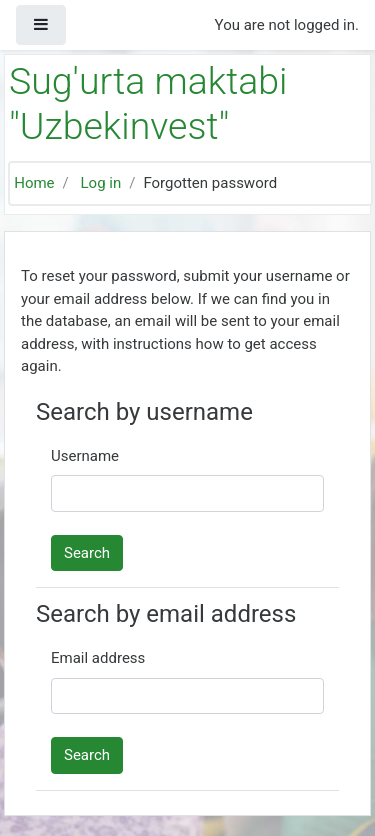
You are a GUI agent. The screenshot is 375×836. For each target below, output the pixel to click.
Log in (101, 183)
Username (85, 456)
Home (34, 183)
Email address (98, 658)
